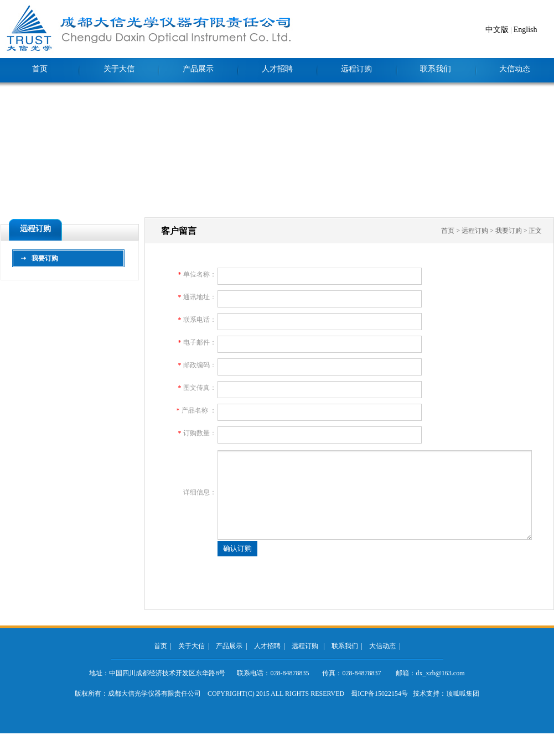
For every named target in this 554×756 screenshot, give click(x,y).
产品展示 (198, 69)
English (525, 30)
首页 (40, 69)
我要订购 (45, 258)
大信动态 (515, 69)
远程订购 (356, 69)
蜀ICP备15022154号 (379, 694)
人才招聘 (277, 69)
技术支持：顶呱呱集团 (446, 694)
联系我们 (436, 69)
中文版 (497, 30)
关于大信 (119, 69)
